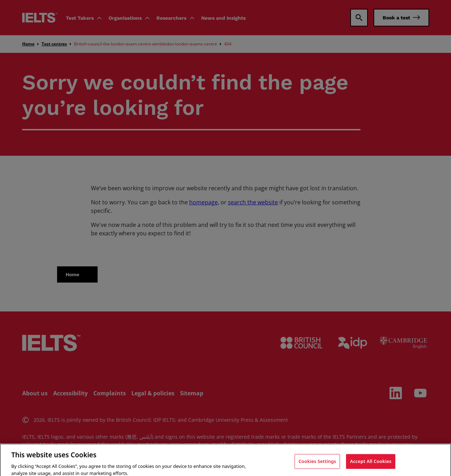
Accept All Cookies (371, 466)
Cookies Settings (317, 466)
